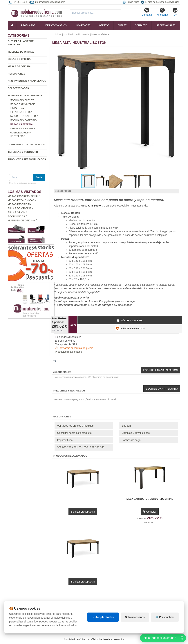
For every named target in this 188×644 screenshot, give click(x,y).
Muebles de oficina (21, 52)
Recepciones (16, 74)
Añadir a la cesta (130, 320)
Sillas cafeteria (21, 112)
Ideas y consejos (56, 25)
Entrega (126, 426)
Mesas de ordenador (23, 196)
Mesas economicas (21, 200)
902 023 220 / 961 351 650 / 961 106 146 (81, 447)
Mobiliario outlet (22, 100)
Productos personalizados (27, 159)
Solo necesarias (135, 617)
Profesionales (166, 25)
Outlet (122, 25)
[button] (176, 51)
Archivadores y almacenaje (27, 81)
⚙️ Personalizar (165, 617)
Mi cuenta (162, 12)
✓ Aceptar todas (103, 617)
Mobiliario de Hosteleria (25, 95)
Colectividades (18, 88)
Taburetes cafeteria (24, 116)
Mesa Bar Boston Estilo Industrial (150, 499)
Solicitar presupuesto (83, 512)
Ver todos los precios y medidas (75, 426)
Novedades (83, 25)
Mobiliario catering (23, 120)
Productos (28, 25)
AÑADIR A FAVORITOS (130, 328)
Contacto (147, 12)
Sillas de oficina (19, 59)
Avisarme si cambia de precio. (75, 348)
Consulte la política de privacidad (23, 183)
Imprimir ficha (65, 440)
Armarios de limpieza (24, 129)
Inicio (58, 34)
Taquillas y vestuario (23, 152)
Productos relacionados (68, 352)
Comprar (150, 512)
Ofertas (104, 25)
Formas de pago (131, 440)
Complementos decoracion (26, 145)
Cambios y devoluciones (136, 433)
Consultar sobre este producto (75, 433)
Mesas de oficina (19, 66)
